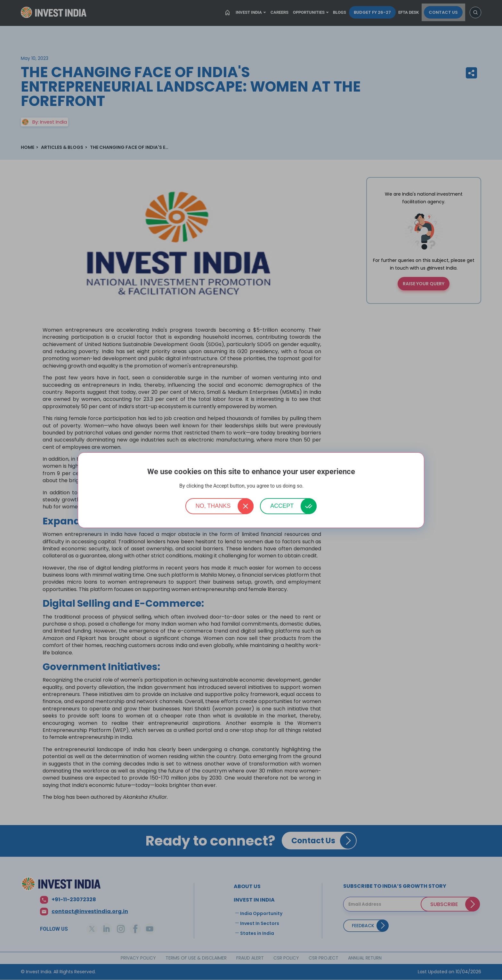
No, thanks (213, 506)
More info (314, 486)
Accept (282, 506)
